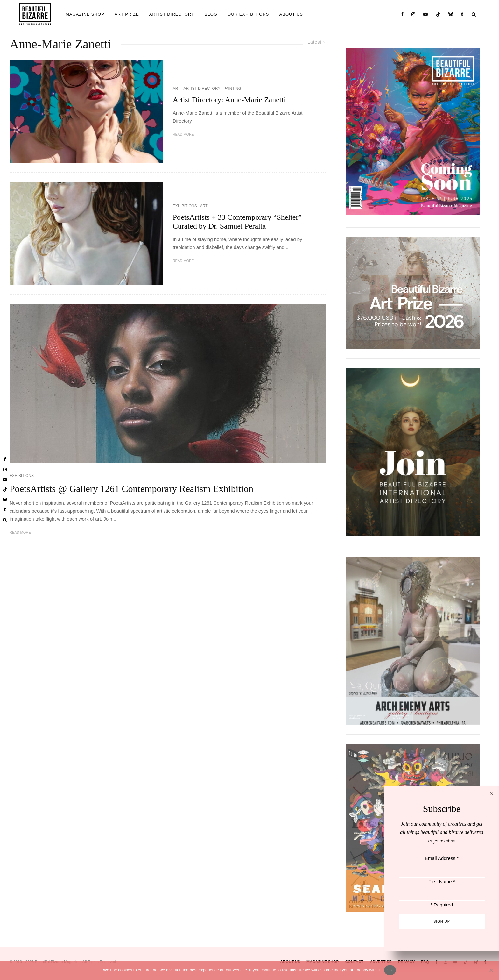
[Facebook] (402, 14)
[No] (491, 970)
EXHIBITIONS (185, 206)
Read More (183, 134)
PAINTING (232, 89)
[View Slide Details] (413, 293)
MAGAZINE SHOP (85, 14)
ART (177, 89)
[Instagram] (414, 14)
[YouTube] (426, 14)
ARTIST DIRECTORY (172, 14)
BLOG (211, 14)
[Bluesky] (451, 14)
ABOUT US (291, 14)
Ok (390, 970)
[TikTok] (438, 14)
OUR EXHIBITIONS (248, 14)
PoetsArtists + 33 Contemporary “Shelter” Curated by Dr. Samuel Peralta (237, 222)
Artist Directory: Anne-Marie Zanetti (231, 100)
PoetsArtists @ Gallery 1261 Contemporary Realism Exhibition (131, 489)
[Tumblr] (462, 14)
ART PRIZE (127, 14)
